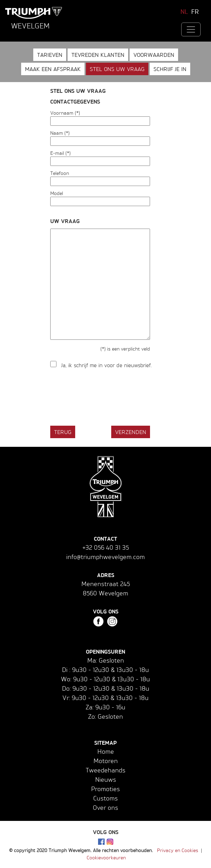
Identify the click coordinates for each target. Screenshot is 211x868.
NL (184, 11)
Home (106, 751)
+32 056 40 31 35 (106, 547)
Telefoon (60, 173)
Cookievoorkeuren (106, 857)
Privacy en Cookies (178, 850)
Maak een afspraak (53, 69)
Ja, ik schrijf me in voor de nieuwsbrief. (107, 365)
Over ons (105, 807)
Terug (63, 432)
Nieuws (106, 779)
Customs (105, 798)
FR (195, 11)
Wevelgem (30, 26)
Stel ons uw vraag (117, 69)
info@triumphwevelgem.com (105, 557)
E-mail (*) (60, 153)
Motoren (106, 761)
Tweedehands (105, 770)
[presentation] (103, 398)
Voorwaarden (154, 55)
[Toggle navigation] (191, 29)
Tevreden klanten (98, 55)
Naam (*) (60, 133)
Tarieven (50, 55)
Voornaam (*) (65, 113)
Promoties (105, 789)
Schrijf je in (170, 69)
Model (57, 193)
